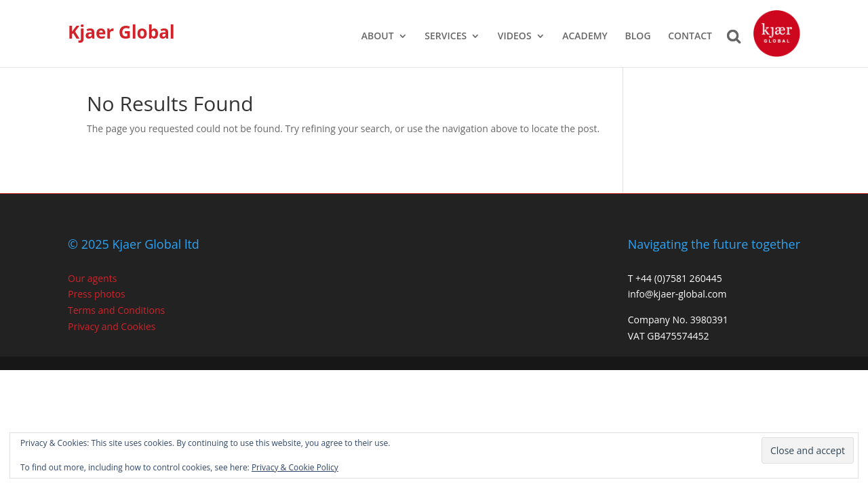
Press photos (97, 294)
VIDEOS (515, 37)
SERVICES (446, 37)
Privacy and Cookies (112, 326)
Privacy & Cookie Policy (295, 467)
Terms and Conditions (116, 310)
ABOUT (378, 37)
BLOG (638, 37)
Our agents (92, 278)
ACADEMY (585, 37)
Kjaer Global (121, 32)
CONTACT (690, 37)
